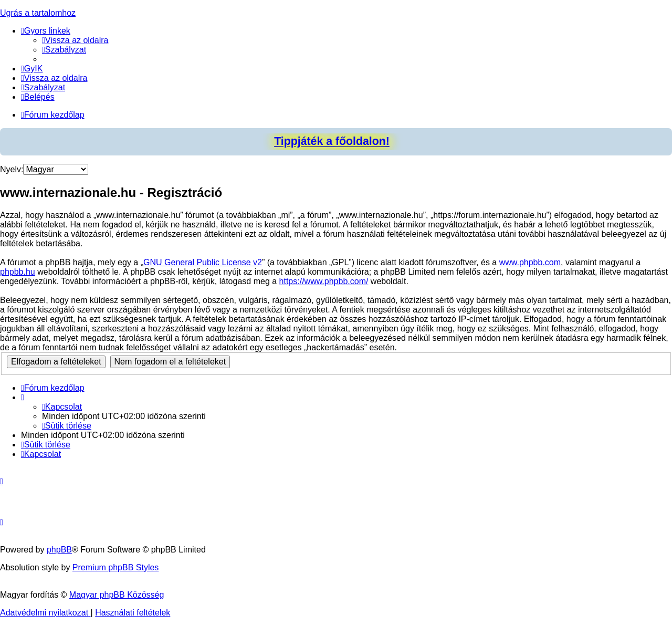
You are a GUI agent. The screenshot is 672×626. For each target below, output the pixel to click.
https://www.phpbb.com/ (324, 281)
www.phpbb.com (530, 262)
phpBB (59, 550)
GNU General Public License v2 (203, 262)
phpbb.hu (18, 272)
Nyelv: (12, 169)
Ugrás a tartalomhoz (38, 13)
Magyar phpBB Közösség (117, 595)
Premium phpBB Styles (116, 567)
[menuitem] (75, 40)
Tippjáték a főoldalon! (332, 141)
